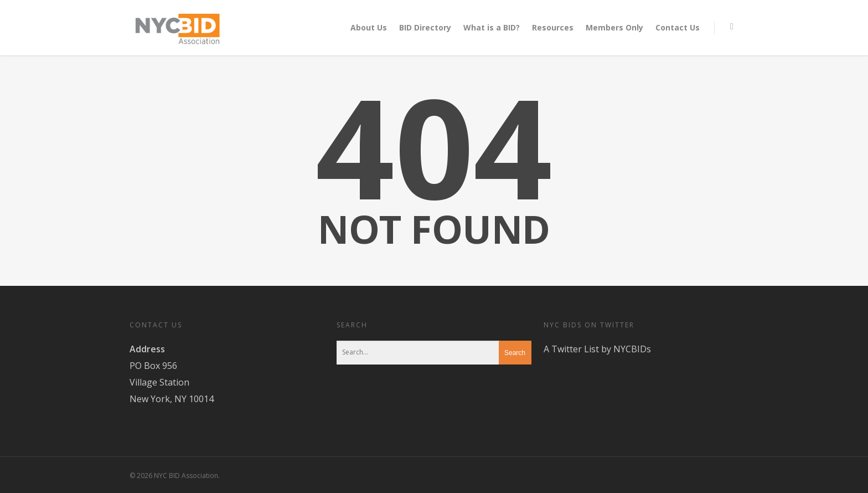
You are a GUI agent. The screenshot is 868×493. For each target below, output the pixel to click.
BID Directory (425, 27)
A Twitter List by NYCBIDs (597, 349)
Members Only (614, 27)
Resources (553, 27)
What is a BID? (492, 27)
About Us (369, 27)
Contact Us (678, 27)
